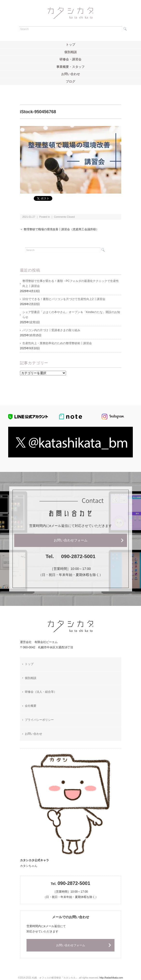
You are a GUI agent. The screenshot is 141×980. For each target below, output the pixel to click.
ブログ (70, 81)
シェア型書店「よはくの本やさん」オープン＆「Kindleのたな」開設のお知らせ (71, 315)
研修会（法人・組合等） (41, 692)
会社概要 (31, 706)
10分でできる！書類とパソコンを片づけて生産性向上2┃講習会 (64, 299)
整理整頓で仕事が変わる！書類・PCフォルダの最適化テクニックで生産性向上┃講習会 (71, 283)
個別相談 (71, 52)
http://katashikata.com (111, 978)
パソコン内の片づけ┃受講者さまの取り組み (51, 330)
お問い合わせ (71, 74)
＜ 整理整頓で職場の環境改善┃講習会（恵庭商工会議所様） (59, 229)
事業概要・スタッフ (70, 67)
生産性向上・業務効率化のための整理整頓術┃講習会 (57, 343)
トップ (70, 45)
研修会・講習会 (70, 59)
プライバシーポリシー (39, 720)
